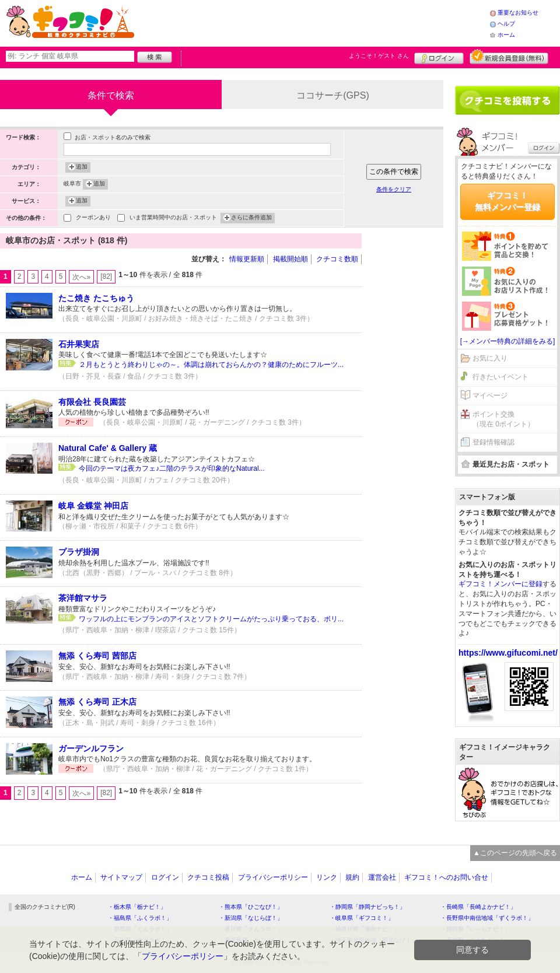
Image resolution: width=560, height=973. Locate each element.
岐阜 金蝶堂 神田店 (93, 506)
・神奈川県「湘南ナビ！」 (365, 929)
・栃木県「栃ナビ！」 (137, 907)
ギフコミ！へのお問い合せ (446, 877)
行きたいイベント (501, 377)
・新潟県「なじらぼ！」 (251, 918)
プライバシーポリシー (273, 877)
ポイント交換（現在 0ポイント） (503, 419)
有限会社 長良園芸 (92, 402)
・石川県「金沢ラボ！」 (140, 940)
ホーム (506, 35)
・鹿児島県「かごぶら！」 (254, 940)
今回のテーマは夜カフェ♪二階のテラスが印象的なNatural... (172, 468)
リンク (327, 877)
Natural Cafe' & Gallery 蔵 (108, 448)
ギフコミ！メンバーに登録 (501, 584)
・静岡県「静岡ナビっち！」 (367, 907)
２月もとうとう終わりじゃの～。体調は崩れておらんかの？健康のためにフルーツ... (211, 365)
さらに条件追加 (251, 218)
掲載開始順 (290, 259)
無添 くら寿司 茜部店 (97, 656)
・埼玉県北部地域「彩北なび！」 (373, 940)
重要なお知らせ (518, 13)
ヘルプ (506, 24)
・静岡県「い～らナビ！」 (475, 929)
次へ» (81, 277)
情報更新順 (247, 259)
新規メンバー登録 (509, 57)
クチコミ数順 (337, 259)
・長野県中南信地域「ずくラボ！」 (487, 918)
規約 (352, 877)
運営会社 (382, 877)
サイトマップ (121, 877)
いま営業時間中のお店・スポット (173, 218)
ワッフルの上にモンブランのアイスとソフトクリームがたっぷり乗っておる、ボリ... (211, 619)
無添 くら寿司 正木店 (97, 702)
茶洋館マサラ (83, 598)
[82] (106, 276)
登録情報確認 (494, 442)
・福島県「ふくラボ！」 (140, 918)
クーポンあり (93, 218)
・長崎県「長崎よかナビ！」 (478, 907)
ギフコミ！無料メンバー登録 (508, 201)
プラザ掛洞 (79, 552)
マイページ (490, 395)
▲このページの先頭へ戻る (515, 853)
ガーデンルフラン (91, 748)
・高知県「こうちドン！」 (475, 940)
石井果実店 (79, 344)
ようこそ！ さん (379, 56)
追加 (82, 167)
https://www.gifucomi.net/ (508, 653)
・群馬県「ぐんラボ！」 (140, 929)
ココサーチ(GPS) (332, 95)
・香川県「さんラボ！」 (251, 929)
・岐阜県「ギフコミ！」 (362, 918)
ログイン (439, 57)
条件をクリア (394, 189)
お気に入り (490, 358)
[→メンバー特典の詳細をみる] (508, 341)
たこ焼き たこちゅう (96, 298)
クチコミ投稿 (208, 877)
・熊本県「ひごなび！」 (251, 907)
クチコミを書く (508, 100)
